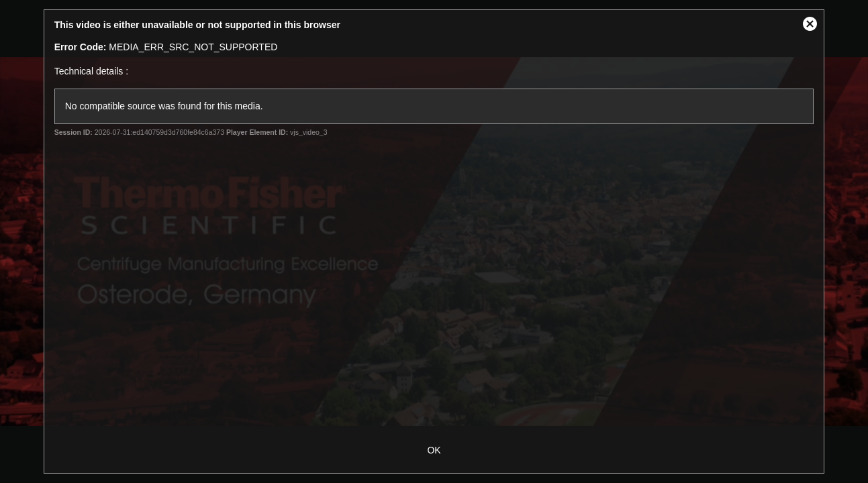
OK (434, 450)
